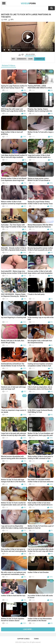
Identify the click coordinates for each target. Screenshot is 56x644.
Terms (36, 639)
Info (13, 59)
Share (30, 59)
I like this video (20, 55)
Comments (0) (39, 59)
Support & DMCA (23, 639)
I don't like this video (23, 55)
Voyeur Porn (26, 642)
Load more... (28, 629)
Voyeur (28, 3)
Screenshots (22, 59)
